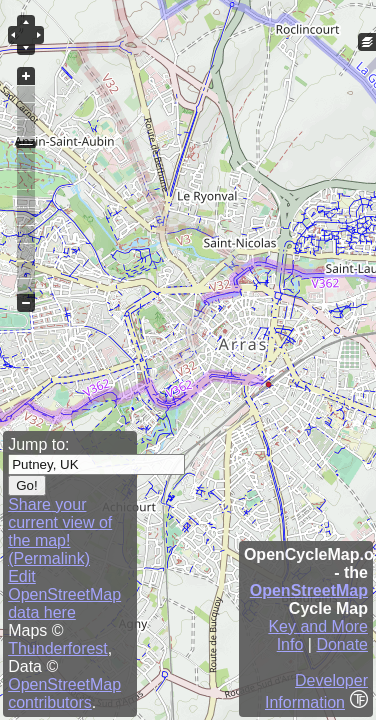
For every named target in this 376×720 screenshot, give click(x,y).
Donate (342, 644)
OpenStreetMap (309, 590)
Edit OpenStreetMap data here (64, 594)
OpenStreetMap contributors (64, 693)
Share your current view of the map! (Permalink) (60, 531)
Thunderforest (58, 648)
